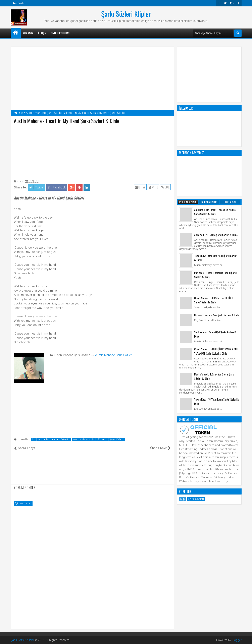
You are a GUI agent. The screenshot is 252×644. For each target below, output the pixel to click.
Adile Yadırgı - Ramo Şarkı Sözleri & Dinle (216, 235)
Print (153, 187)
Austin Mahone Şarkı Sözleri (114, 355)
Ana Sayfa (18, 3)
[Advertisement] (92, 151)
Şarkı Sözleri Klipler (126, 14)
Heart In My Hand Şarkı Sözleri (89, 440)
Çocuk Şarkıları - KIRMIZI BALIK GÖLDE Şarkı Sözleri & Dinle (214, 300)
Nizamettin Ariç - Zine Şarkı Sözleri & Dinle (217, 315)
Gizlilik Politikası (61, 33)
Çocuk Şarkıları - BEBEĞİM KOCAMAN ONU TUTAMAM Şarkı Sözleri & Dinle (216, 351)
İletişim (42, 33)
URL (165, 187)
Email (140, 187)
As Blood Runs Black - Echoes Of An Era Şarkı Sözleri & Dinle (215, 212)
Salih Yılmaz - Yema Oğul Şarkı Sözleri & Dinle (215, 334)
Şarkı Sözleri (116, 440)
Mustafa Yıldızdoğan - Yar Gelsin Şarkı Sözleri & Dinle (214, 376)
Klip (182, 499)
